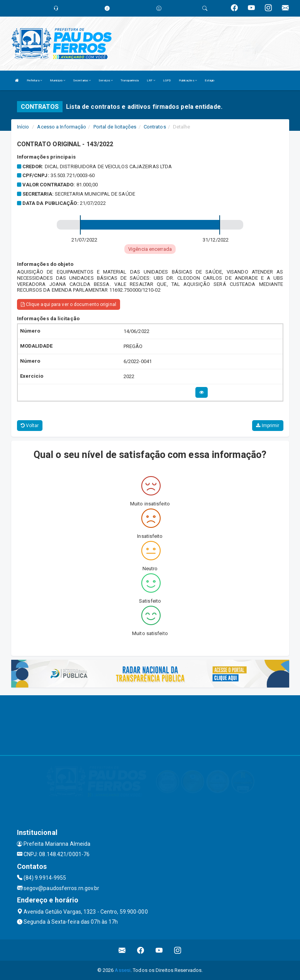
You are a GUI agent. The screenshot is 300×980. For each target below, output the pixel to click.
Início (23, 127)
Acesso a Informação (62, 127)
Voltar (30, 426)
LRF (151, 80)
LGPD (167, 80)
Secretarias (82, 80)
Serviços (106, 80)
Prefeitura (34, 80)
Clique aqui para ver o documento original (69, 304)
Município (58, 80)
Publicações (188, 80)
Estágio (210, 80)
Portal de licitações (115, 127)
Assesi (123, 970)
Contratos (155, 127)
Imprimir (268, 426)
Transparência (130, 80)
